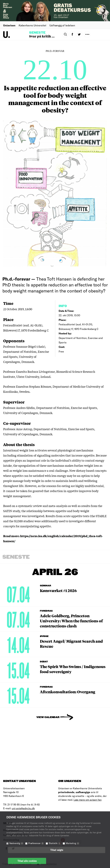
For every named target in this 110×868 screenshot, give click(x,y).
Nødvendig (16, 843)
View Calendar (48, 717)
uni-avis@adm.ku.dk (23, 808)
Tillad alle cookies (27, 861)
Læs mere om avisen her (88, 800)
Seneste (37, 33)
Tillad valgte (57, 850)
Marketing (73, 843)
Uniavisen (9, 25)
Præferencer (36, 843)
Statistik (55, 843)
